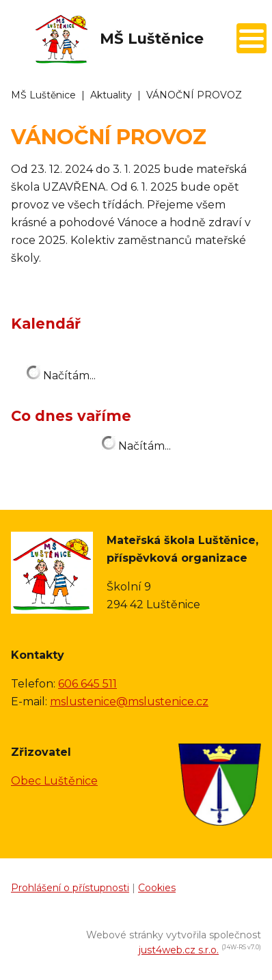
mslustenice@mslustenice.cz (129, 702)
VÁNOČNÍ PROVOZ (194, 95)
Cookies (157, 888)
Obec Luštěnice (54, 781)
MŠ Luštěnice (43, 95)
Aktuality (111, 95)
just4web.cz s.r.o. (179, 950)
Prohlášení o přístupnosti (70, 888)
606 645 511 (87, 684)
